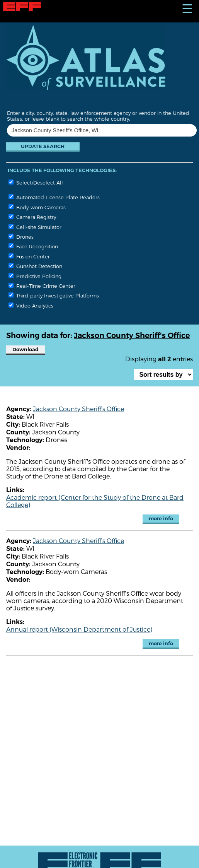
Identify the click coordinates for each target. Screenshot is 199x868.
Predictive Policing (35, 276)
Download (26, 349)
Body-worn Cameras (37, 207)
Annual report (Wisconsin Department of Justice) (79, 629)
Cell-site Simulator (35, 227)
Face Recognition (33, 246)
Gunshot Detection (35, 266)
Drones (21, 237)
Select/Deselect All (36, 182)
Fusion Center (29, 256)
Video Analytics (31, 305)
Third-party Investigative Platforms (54, 295)
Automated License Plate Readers (54, 197)
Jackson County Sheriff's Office (78, 409)
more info (161, 519)
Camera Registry (32, 217)
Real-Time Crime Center (42, 286)
